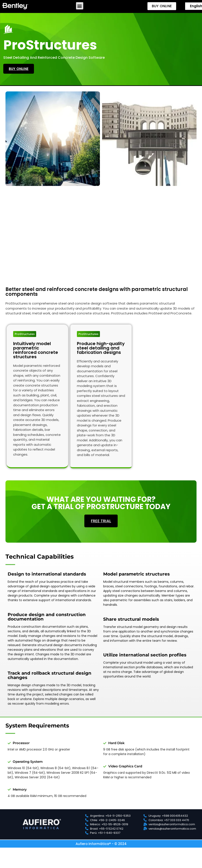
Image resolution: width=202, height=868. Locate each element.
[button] (80, 6)
